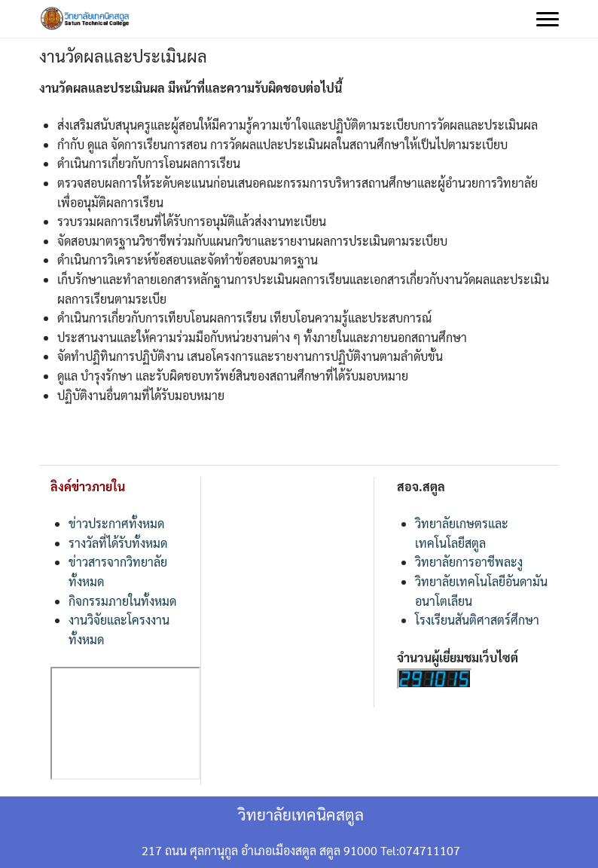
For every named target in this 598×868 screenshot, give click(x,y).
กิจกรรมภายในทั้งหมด (122, 601)
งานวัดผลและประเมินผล (123, 56)
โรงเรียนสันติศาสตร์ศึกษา (477, 620)
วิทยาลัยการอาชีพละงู (469, 562)
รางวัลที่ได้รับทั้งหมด (118, 543)
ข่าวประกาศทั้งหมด (116, 523)
